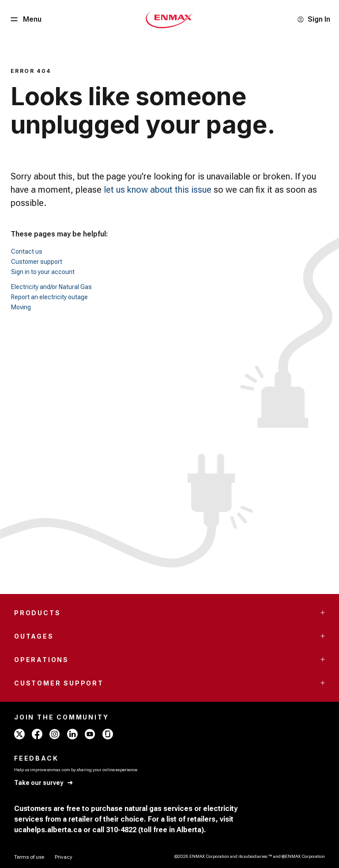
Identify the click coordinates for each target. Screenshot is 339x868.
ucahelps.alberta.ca (48, 830)
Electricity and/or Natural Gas (51, 287)
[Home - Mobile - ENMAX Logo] (169, 19)
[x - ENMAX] (19, 734)
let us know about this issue (158, 190)
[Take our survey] (44, 783)
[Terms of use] (29, 857)
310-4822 (121, 830)
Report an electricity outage (49, 297)
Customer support (37, 262)
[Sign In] (314, 19)
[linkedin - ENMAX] (72, 734)
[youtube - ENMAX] (90, 734)
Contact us (27, 251)
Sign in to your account (43, 272)
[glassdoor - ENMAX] (108, 734)
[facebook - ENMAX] (37, 734)
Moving (21, 307)
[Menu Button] (25, 19)
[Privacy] (64, 857)
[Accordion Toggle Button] (323, 613)
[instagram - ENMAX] (55, 734)
